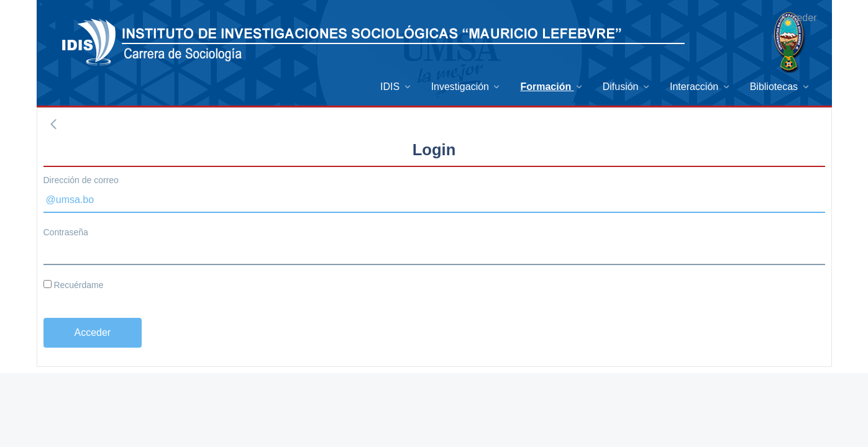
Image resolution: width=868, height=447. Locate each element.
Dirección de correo (81, 180)
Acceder (799, 18)
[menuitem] (396, 87)
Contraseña (66, 232)
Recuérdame (74, 285)
